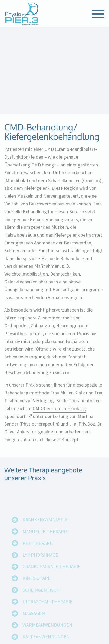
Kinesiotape (37, 584)
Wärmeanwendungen (47, 631)
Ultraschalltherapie (47, 608)
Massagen (34, 619)
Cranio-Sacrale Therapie (52, 572)
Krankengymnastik (45, 526)
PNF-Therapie (38, 549)
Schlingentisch (41, 596)
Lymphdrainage (40, 561)
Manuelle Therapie (45, 537)
